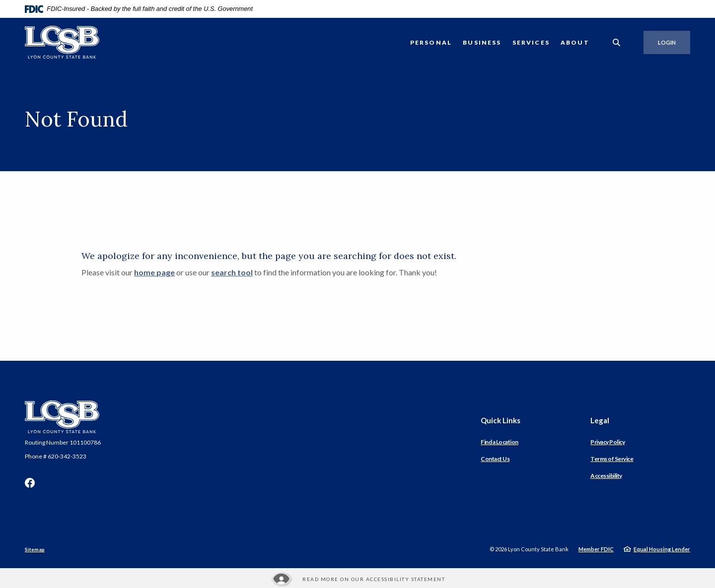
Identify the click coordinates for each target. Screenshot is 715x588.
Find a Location (500, 442)
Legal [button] (600, 420)
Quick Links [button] (500, 420)
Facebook (30, 483)
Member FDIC (596, 549)
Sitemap (35, 549)
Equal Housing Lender (662, 549)
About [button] (575, 42)
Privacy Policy (608, 442)
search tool (232, 272)
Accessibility (606, 476)
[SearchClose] (617, 42)
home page (154, 272)
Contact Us (495, 459)
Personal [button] (431, 42)
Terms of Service (612, 459)
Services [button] (531, 42)
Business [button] (482, 42)
